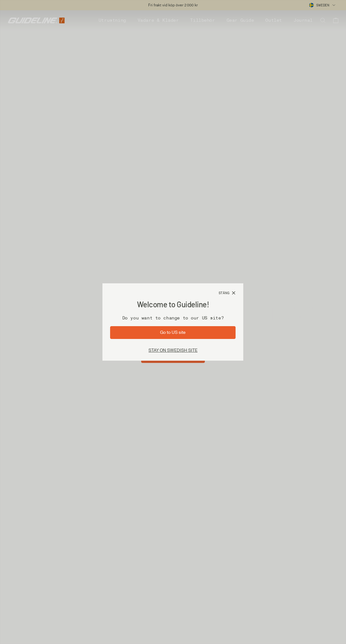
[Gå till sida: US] (173, 333)
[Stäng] (227, 293)
